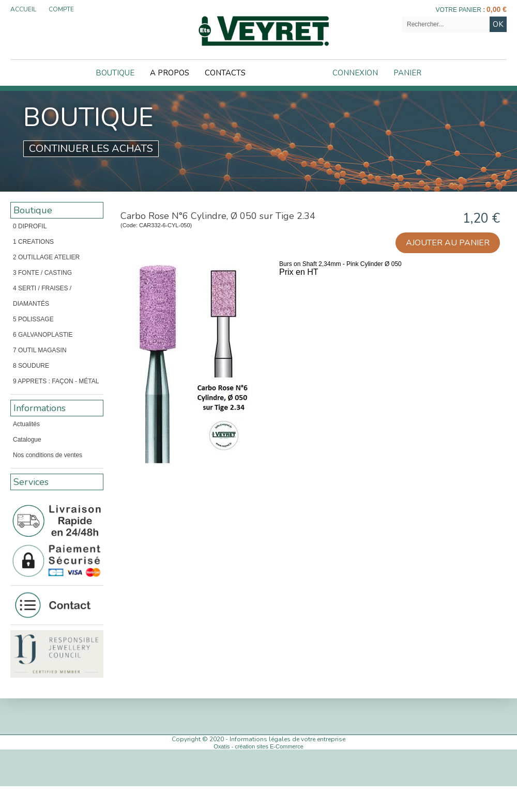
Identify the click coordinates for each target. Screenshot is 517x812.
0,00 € (497, 9)
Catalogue (27, 440)
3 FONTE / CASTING (42, 273)
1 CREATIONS (33, 242)
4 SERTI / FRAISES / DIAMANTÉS (42, 296)
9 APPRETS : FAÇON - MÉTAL (56, 381)
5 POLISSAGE (33, 319)
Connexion (355, 73)
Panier (407, 73)
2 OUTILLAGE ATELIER (46, 257)
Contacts (225, 73)
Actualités (26, 424)
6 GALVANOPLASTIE (43, 335)
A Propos (170, 73)
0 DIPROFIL (30, 226)
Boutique (115, 73)
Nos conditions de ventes (48, 455)
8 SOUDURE (31, 366)
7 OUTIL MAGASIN (40, 350)
